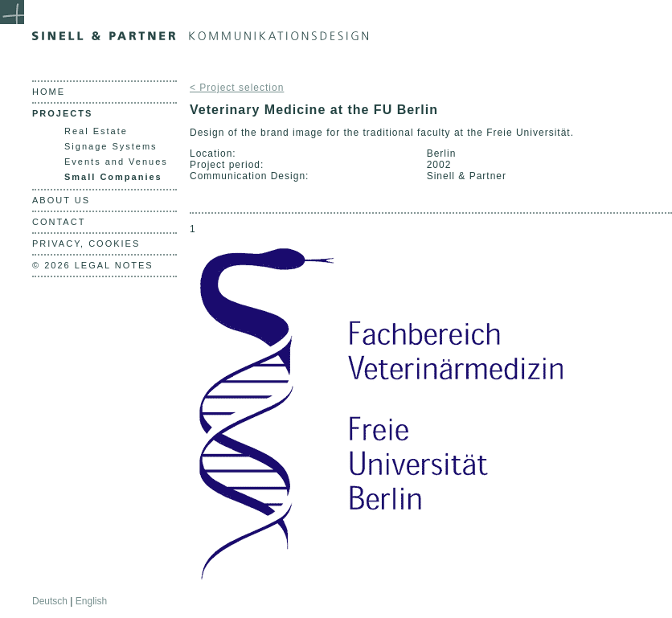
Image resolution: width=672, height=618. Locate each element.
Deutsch (50, 601)
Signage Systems (111, 146)
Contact (59, 222)
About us (61, 200)
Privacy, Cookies (86, 244)
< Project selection (237, 88)
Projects (62, 113)
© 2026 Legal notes (93, 265)
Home (49, 92)
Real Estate (96, 131)
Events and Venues (116, 162)
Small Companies (113, 177)
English (91, 601)
